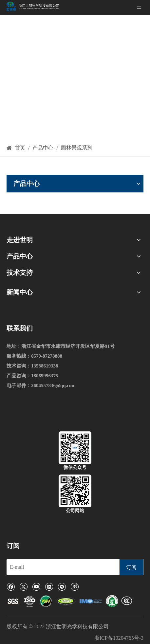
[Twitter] (23, 587)
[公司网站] (75, 491)
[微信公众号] (75, 448)
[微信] (62, 587)
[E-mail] (61, 567)
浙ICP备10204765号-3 (119, 638)
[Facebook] (11, 587)
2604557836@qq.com (53, 385)
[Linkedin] (49, 587)
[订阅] (131, 567)
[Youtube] (36, 587)
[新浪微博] (75, 587)
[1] (69, 601)
